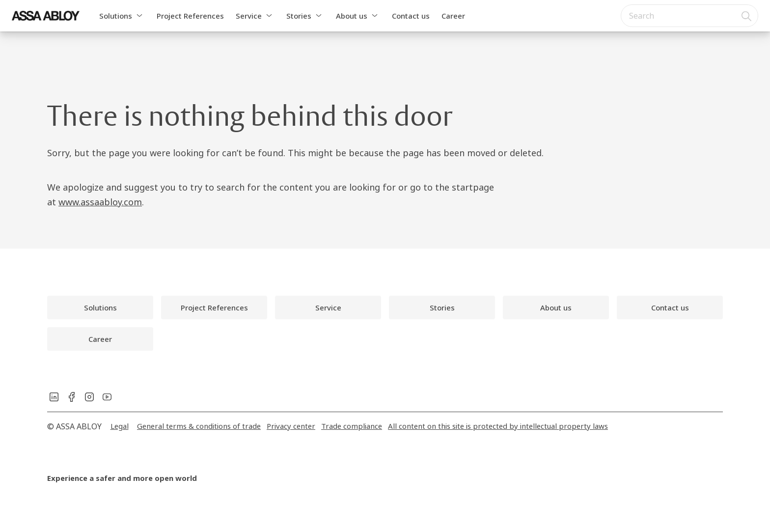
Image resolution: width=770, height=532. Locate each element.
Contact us (411, 16)
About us (352, 16)
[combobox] (689, 16)
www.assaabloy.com (100, 202)
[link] (100, 308)
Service (249, 16)
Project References (190, 16)
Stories (299, 16)
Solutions (116, 16)
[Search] (747, 16)
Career (453, 16)
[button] (139, 16)
